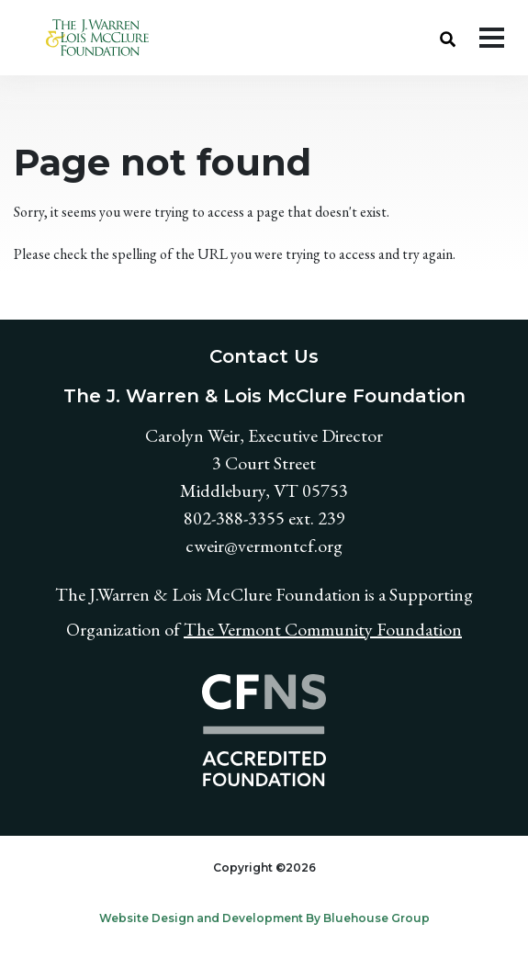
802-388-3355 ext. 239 (264, 518)
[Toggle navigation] (492, 38)
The (201, 629)
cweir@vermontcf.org (264, 546)
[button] (448, 38)
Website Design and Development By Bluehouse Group (264, 918)
